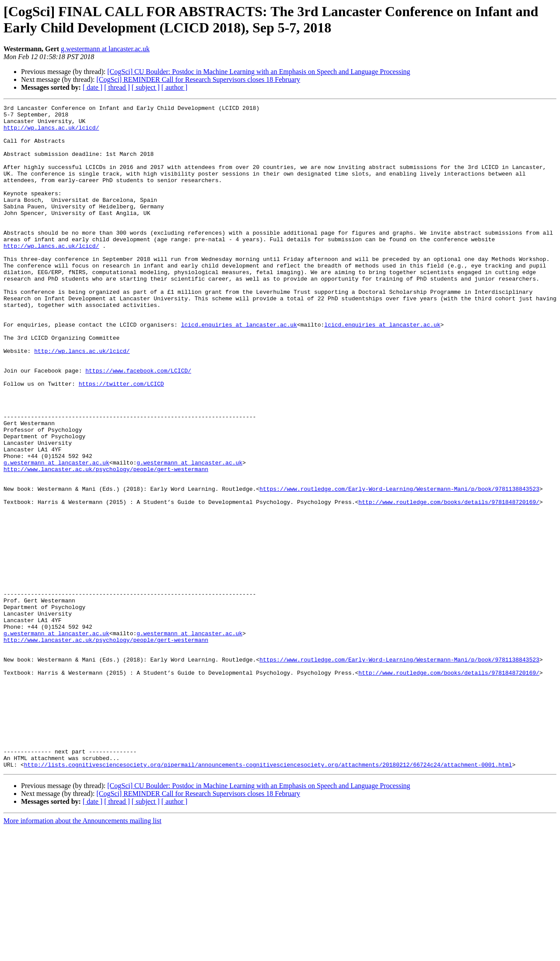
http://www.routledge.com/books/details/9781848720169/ (449, 582)
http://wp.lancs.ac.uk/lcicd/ (51, 133)
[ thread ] (117, 87)
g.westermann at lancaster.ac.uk (105, 49)
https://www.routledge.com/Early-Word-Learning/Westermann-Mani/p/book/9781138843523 (399, 566)
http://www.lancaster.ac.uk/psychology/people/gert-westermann (106, 542)
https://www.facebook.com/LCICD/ (138, 424)
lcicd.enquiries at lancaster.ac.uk (239, 369)
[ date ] (93, 87)
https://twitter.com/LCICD (121, 440)
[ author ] (175, 87)
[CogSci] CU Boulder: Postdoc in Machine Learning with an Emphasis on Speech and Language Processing (259, 72)
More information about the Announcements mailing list (82, 953)
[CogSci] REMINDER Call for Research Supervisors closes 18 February (198, 79)
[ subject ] (146, 87)
